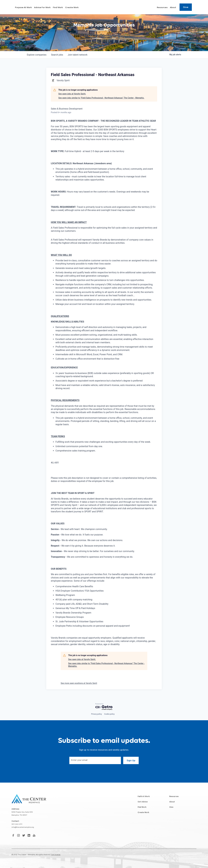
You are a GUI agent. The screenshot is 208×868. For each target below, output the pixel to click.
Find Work (84, 7)
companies (37, 55)
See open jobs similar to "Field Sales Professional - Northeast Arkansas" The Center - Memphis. (101, 98)
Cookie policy (109, 714)
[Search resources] (196, 7)
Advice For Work (69, 7)
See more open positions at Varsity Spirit (79, 683)
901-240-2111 (17, 824)
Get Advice (143, 802)
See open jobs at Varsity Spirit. (72, 94)
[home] (24, 7)
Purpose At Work (50, 7)
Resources (162, 7)
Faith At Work (144, 797)
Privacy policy (96, 714)
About (173, 7)
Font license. (56, 855)
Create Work (98, 7)
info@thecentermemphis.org (23, 827)
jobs (57, 55)
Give (186, 7)
